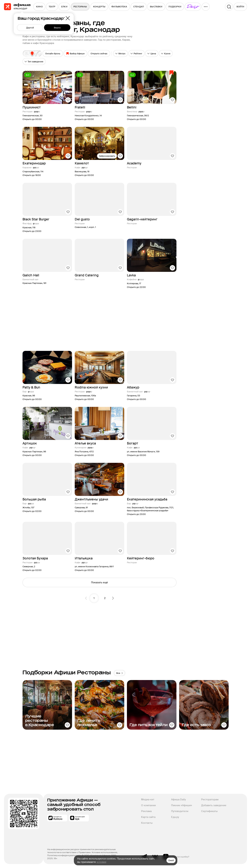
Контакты (147, 823)
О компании (148, 805)
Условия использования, (105, 852)
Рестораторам (210, 799)
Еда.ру (175, 817)
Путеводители (180, 811)
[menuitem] (39, 7)
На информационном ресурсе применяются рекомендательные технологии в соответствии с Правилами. (82, 851)
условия (101, 862)
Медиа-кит (148, 799)
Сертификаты (209, 811)
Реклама (146, 811)
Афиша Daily (178, 799)
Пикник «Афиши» (182, 805)
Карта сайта (148, 817)
